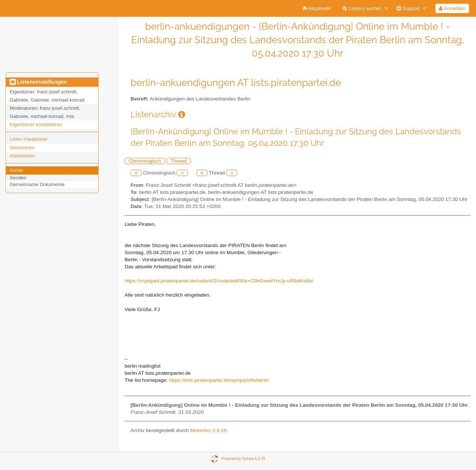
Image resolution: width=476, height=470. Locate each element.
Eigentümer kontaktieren (36, 124)
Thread (179, 161)
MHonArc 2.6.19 (208, 430)
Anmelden (452, 8)
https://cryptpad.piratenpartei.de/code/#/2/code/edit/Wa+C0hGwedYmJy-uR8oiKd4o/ (219, 281)
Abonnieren (22, 148)
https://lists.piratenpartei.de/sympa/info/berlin (219, 380)
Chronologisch (145, 161)
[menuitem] (317, 8)
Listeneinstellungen (38, 82)
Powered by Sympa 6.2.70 (243, 458)
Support (408, 8)
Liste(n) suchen (362, 8)
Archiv (16, 170)
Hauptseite (317, 8)
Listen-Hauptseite (28, 139)
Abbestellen (22, 156)
